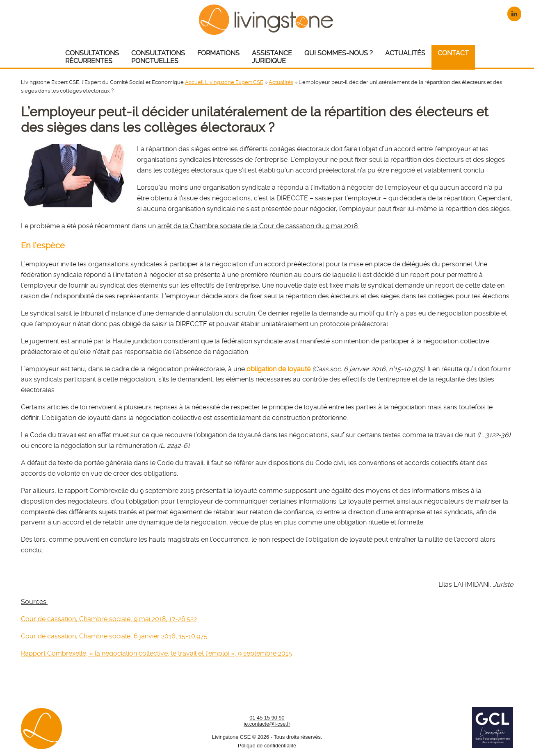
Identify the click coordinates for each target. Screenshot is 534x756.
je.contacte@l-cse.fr (267, 724)
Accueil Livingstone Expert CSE (224, 82)
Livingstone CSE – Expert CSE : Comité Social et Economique (267, 19)
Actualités (281, 82)
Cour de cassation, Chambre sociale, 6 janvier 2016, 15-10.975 (114, 636)
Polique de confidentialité (267, 746)
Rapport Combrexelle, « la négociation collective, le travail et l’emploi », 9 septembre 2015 (156, 653)
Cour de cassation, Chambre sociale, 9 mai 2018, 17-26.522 (109, 619)
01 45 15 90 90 (267, 718)
